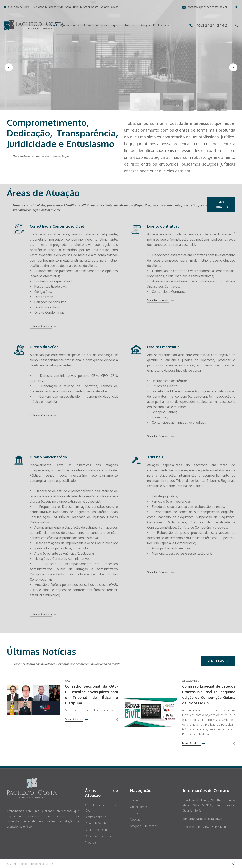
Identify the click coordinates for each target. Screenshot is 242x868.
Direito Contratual (163, 226)
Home (52, 25)
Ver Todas (221, 204)
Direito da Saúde (44, 347)
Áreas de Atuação (95, 25)
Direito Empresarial (164, 347)
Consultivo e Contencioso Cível (57, 226)
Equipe (116, 25)
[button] (145, 102)
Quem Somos (70, 25)
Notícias (130, 25)
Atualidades (191, 681)
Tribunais (155, 457)
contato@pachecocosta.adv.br (205, 7)
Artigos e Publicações (155, 25)
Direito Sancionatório (48, 457)
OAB (68, 681)
